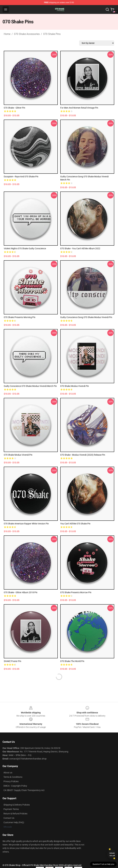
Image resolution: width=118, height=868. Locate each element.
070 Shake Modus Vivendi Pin (75, 386)
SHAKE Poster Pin (13, 661)
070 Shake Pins (52, 34)
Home (7, 34)
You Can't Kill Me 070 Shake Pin (75, 524)
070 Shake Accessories (27, 34)
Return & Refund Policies (15, 814)
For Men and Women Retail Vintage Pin (79, 108)
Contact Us (9, 818)
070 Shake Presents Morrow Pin (76, 592)
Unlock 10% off (112, 854)
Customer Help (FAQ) (14, 822)
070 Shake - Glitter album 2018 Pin (21, 592)
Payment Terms (11, 809)
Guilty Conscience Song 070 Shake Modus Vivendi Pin (86, 317)
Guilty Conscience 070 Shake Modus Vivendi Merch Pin (30, 386)
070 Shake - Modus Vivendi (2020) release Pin (83, 455)
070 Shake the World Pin (72, 661)
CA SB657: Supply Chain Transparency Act (24, 790)
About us (8, 773)
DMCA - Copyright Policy (15, 786)
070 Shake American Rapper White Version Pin (26, 524)
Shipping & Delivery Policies (17, 805)
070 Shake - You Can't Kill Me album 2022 (80, 248)
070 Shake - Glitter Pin (14, 108)
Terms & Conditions (13, 777)
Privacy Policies (11, 781)
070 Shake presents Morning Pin (20, 317)
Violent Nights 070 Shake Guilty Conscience (25, 248)
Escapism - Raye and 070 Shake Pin (21, 177)
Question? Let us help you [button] (103, 864)
